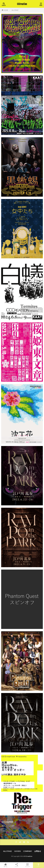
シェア (17, 865)
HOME (6, 10)
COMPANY (28, 851)
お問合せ (38, 851)
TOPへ (38, 865)
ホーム (6, 865)
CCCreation (22, 4)
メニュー (28, 865)
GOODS (17, 851)
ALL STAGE (15, 10)
